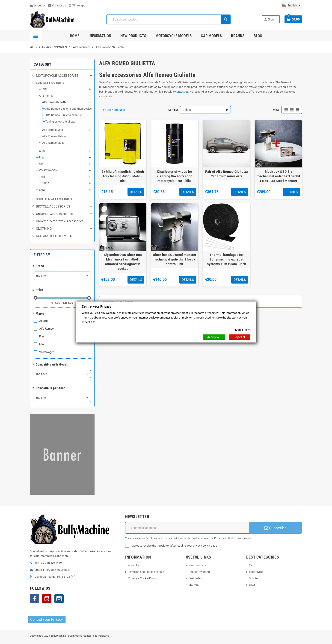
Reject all (240, 337)
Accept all (214, 337)
